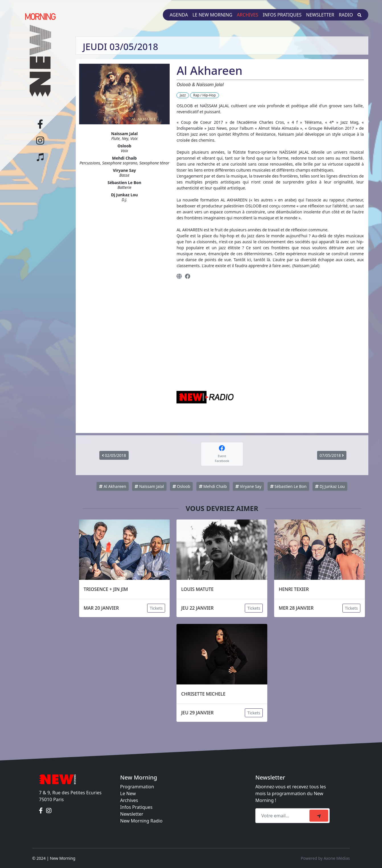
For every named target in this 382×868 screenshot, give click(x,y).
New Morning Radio (141, 821)
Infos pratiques (282, 15)
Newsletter (320, 15)
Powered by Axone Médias (325, 858)
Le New (128, 793)
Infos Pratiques (136, 807)
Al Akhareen (113, 486)
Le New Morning (212, 15)
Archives (248, 15)
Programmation (137, 787)
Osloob (181, 486)
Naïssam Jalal (149, 486)
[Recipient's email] (283, 816)
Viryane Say (248, 486)
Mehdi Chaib (213, 486)
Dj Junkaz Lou (330, 486)
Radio (346, 15)
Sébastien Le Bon (288, 486)
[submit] (319, 816)
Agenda (179, 15)
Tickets (156, 608)
